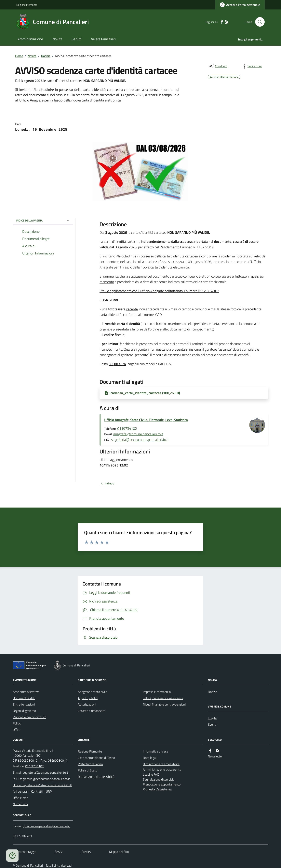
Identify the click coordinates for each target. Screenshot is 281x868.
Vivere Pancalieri (103, 39)
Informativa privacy (155, 751)
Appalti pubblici (88, 698)
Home (19, 56)
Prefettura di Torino (90, 764)
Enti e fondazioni (24, 704)
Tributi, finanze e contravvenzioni (164, 704)
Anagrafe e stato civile (93, 692)
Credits (86, 852)
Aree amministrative (26, 692)
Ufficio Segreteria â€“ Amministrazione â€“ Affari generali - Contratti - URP (43, 788)
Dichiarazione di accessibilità (96, 777)
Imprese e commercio (157, 692)
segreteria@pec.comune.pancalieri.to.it (140, 440)
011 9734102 (34, 766)
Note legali (150, 758)
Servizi (77, 39)
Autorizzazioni (87, 704)
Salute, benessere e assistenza (163, 698)
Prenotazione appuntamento (162, 784)
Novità (57, 39)
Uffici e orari (20, 798)
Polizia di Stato (87, 770)
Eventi (212, 724)
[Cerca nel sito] (258, 22)
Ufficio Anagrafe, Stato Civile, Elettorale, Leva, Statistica (146, 420)
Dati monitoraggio (24, 852)
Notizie (46, 56)
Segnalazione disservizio (159, 779)
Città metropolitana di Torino (96, 758)
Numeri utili (20, 804)
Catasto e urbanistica (92, 711)
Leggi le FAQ (151, 774)
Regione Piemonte (27, 5)
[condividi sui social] (218, 66)
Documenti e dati (24, 698)
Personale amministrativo (30, 717)
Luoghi (212, 718)
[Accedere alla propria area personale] (240, 5)
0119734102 (127, 428)
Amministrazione (30, 39)
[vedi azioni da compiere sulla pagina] (251, 66)
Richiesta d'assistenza (157, 789)
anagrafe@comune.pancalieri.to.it (138, 434)
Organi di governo (24, 711)
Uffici (16, 730)
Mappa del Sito (119, 852)
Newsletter (215, 756)
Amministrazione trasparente (162, 769)
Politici (17, 723)
